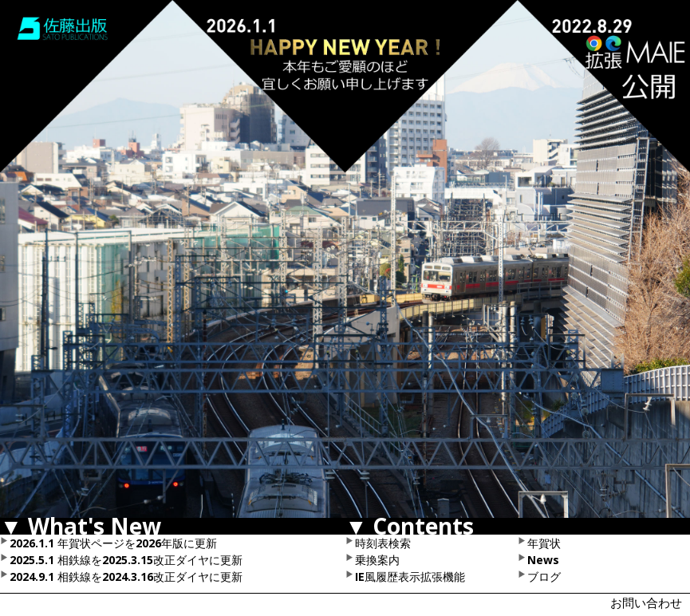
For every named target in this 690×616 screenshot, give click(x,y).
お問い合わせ (646, 602)
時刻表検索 (383, 543)
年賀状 (544, 543)
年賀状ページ (91, 543)
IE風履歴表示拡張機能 (410, 577)
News (543, 560)
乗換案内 (377, 560)
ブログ (544, 577)
